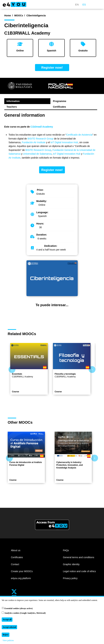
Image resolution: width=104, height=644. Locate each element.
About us (16, 550)
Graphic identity (71, 564)
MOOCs (19, 15)
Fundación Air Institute (34, 142)
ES (84, 5)
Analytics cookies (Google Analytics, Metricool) (24, 613)
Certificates (59, 107)
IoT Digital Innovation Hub (64, 142)
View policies (8, 640)
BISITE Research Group (41, 139)
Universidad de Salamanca (37, 154)
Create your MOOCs (22, 571)
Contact (15, 564)
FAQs (66, 550)
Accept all (7, 619)
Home (8, 15)
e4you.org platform (21, 578)
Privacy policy (70, 578)
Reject (6, 635)
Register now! (52, 68)
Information (13, 101)
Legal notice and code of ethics (79, 571)
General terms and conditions (79, 557)
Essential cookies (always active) (17, 608)
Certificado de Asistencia (79, 135)
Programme (60, 101)
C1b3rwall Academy (42, 127)
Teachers (12, 107)
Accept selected (9, 627)
